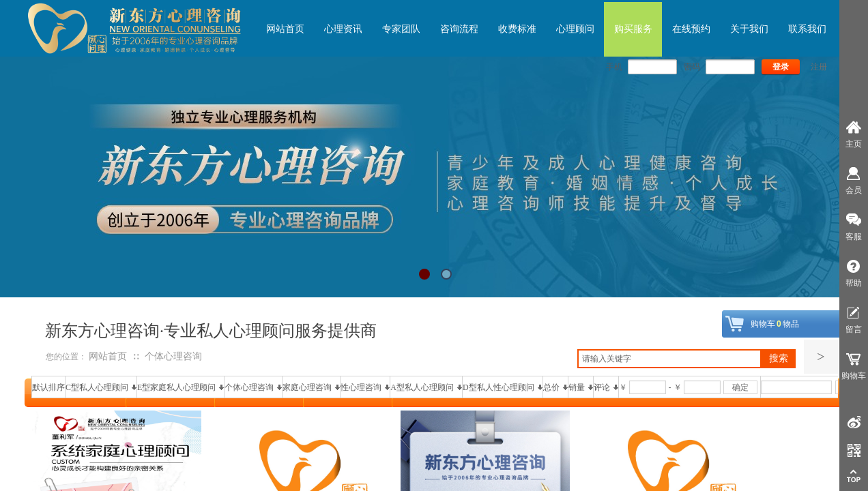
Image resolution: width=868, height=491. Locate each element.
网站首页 (108, 356)
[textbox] (669, 359)
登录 (781, 67)
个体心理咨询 (173, 356)
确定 (740, 387)
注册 (819, 67)
